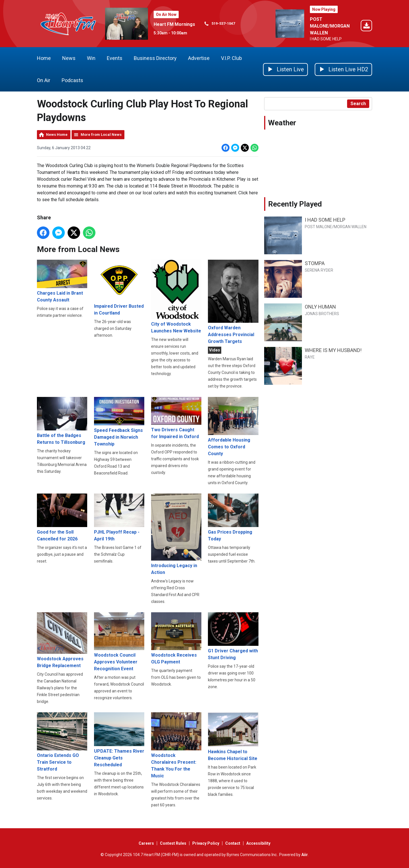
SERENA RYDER (319, 270)
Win (91, 58)
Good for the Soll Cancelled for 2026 (62, 518)
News (69, 58)
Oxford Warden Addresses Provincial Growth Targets (233, 302)
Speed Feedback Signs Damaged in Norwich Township (119, 422)
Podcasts (72, 80)
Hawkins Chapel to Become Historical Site (233, 737)
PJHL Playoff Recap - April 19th (119, 518)
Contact (233, 843)
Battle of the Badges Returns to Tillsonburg (62, 421)
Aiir (305, 855)
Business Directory (155, 58)
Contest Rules (173, 843)
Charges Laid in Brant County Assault (62, 281)
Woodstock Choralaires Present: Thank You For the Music (176, 746)
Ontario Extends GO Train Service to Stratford (62, 742)
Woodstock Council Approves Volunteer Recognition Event (119, 642)
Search (358, 104)
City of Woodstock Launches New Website (176, 297)
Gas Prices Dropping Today (233, 518)
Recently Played (295, 204)
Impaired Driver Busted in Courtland (119, 288)
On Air (44, 80)
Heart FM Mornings (174, 24)
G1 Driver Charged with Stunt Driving (233, 636)
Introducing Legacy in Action (176, 534)
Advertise (199, 58)
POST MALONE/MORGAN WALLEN (330, 26)
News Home (57, 135)
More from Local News (101, 135)
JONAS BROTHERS (322, 314)
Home (44, 58)
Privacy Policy (206, 843)
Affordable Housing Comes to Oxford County (233, 427)
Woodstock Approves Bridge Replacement (62, 640)
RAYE (310, 357)
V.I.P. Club (231, 58)
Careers (146, 843)
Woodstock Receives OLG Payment (176, 638)
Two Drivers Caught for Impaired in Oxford (176, 418)
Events (115, 58)
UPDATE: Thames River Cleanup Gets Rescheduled (119, 740)
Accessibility (258, 843)
